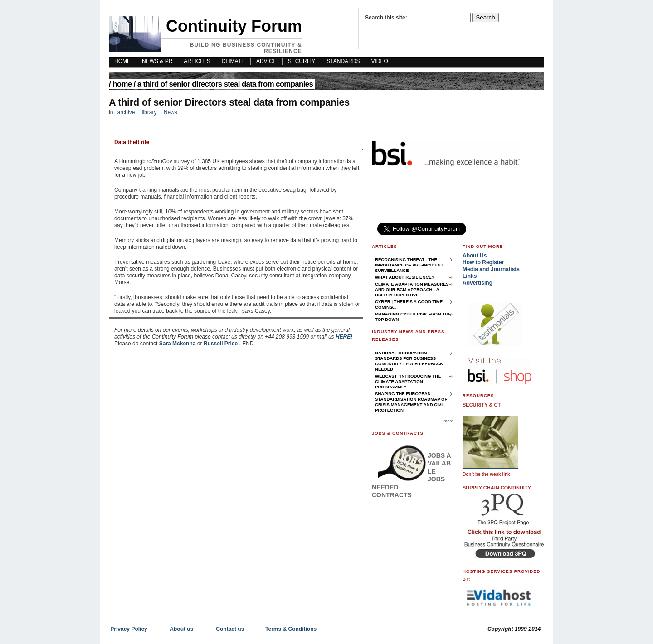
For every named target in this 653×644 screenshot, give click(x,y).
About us (181, 629)
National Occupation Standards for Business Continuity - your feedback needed (409, 361)
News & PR (157, 61)
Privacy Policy (129, 629)
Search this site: (387, 18)
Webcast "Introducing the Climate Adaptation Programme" (408, 381)
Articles (197, 61)
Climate (233, 61)
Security (302, 61)
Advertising (478, 283)
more (448, 421)
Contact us (230, 629)
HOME (122, 61)
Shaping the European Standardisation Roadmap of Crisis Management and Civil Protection (411, 402)
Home (122, 84)
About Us (475, 256)
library (149, 112)
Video (379, 61)
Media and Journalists (491, 269)
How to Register (483, 262)
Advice (266, 61)
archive (126, 112)
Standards (343, 61)
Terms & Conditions (291, 629)
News (171, 112)
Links (470, 276)
